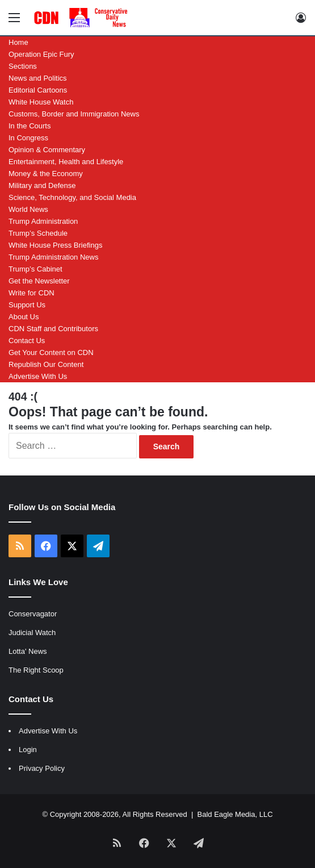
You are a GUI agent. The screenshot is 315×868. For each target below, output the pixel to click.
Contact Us (27, 341)
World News (28, 209)
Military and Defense (42, 185)
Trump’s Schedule (38, 233)
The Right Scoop (36, 670)
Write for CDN (31, 293)
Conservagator (33, 614)
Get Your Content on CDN (51, 352)
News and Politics (38, 78)
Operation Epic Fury (41, 54)
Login (28, 750)
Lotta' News (28, 651)
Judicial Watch (32, 633)
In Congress (28, 138)
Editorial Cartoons (38, 90)
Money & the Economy (46, 174)
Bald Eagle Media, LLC (235, 814)
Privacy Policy (42, 768)
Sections (23, 66)
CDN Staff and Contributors (53, 329)
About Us (24, 317)
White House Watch (41, 102)
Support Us (27, 305)
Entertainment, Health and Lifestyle (66, 162)
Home (18, 42)
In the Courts (30, 126)
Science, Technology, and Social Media (72, 197)
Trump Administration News (53, 257)
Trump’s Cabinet (35, 269)
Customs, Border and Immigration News (74, 114)
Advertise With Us (38, 376)
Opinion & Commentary (47, 150)
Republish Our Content (46, 364)
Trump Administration (43, 221)
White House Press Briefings (55, 245)
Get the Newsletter (39, 281)
